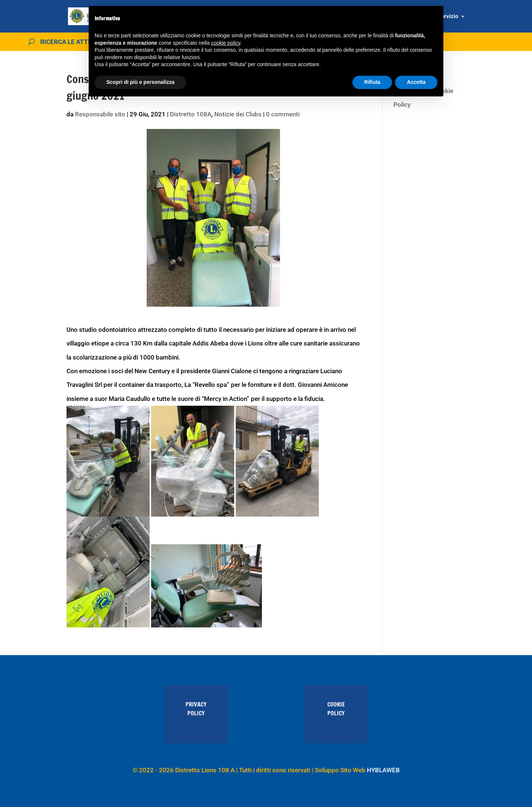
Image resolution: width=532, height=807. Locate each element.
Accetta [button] (416, 82)
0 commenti (283, 114)
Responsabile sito (100, 114)
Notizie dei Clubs (238, 114)
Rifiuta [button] (372, 82)
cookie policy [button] (226, 43)
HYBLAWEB (383, 770)
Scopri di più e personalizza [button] (140, 82)
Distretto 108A (191, 114)
